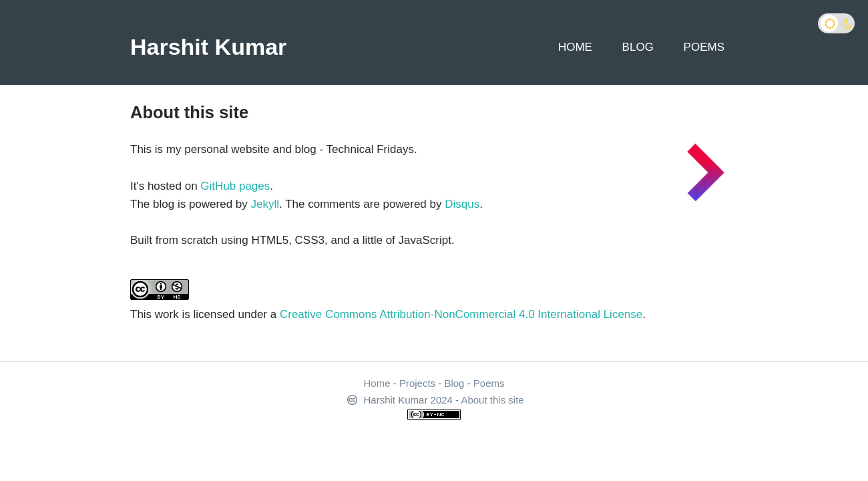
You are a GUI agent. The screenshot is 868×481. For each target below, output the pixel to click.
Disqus (462, 204)
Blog (638, 47)
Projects (417, 383)
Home (575, 47)
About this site (492, 400)
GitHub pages (235, 186)
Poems (704, 47)
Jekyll (265, 204)
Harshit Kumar (208, 47)
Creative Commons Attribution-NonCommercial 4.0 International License (461, 314)
